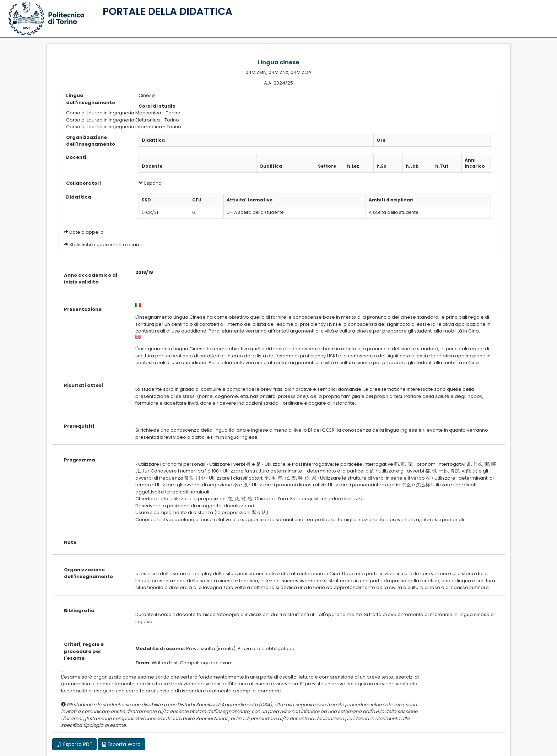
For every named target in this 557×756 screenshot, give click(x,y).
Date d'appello (86, 232)
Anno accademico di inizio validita (91, 279)
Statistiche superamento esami (106, 245)
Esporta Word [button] (121, 744)
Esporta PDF (74, 744)
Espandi (151, 183)
